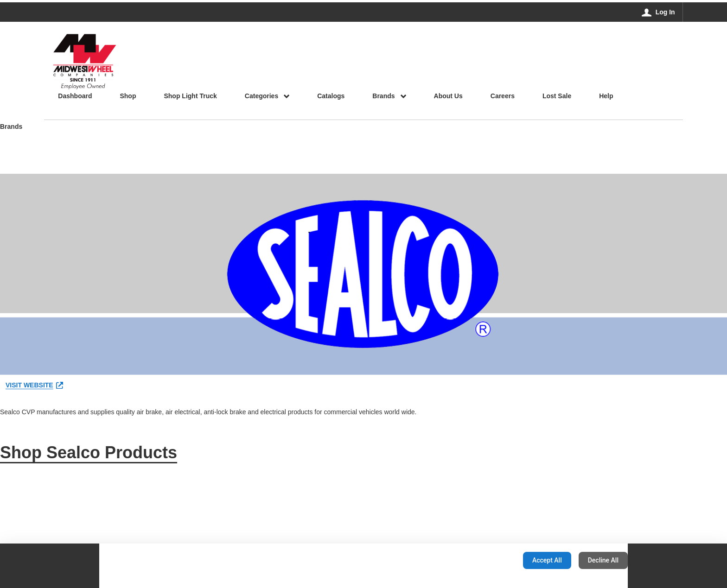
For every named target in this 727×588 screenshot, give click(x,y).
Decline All (603, 560)
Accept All (547, 560)
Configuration (487, 560)
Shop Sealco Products (89, 452)
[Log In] (659, 12)
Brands (11, 127)
